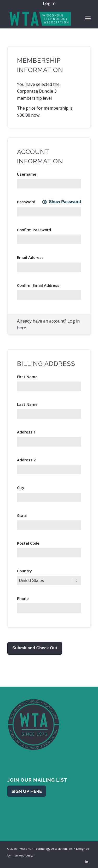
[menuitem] (50, 4)
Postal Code (28, 543)
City (21, 487)
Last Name (27, 404)
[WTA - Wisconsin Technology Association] (41, 18)
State (22, 515)
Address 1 (26, 432)
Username (27, 174)
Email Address (30, 257)
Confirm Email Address (38, 285)
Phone (23, 598)
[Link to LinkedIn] (87, 861)
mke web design (23, 855)
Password (26, 202)
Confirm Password (34, 230)
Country (24, 571)
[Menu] (88, 18)
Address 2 (26, 460)
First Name (27, 377)
